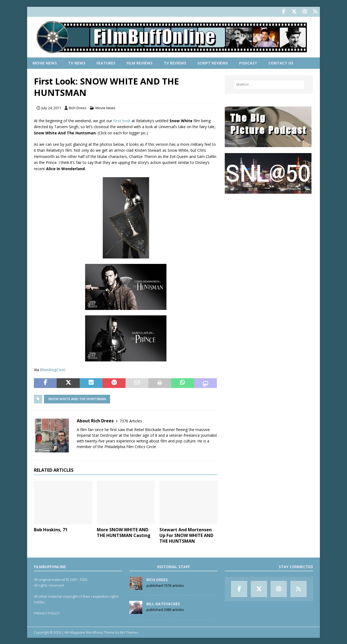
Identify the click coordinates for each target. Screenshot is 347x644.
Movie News (45, 62)
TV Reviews (175, 62)
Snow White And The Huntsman (77, 398)
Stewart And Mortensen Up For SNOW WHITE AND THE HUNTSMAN (186, 535)
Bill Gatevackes (163, 603)
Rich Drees (78, 108)
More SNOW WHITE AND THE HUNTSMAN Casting (124, 532)
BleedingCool (52, 369)
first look (122, 120)
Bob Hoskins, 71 (51, 529)
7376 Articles (131, 420)
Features (106, 62)
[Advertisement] (269, 233)
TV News (77, 62)
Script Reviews (213, 62)
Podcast (248, 62)
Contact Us (281, 62)
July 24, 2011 (51, 108)
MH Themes (129, 632)
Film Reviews (140, 62)
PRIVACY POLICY (47, 613)
